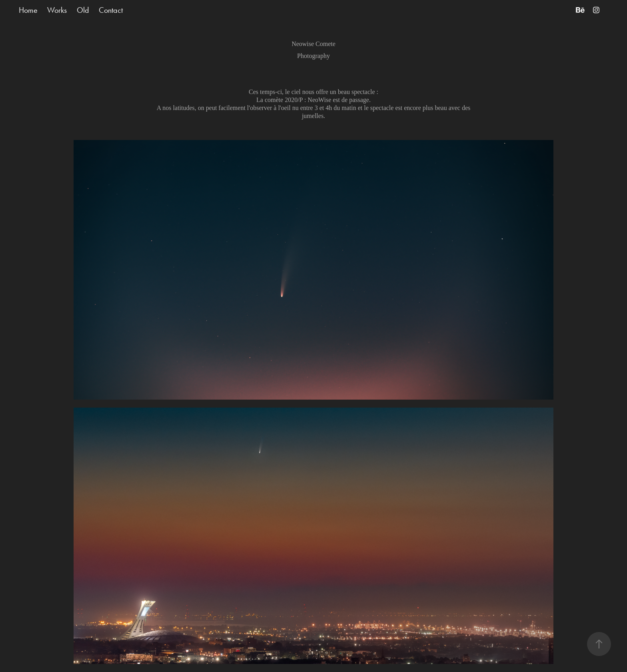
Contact (111, 10)
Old (83, 10)
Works (57, 10)
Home (28, 10)
